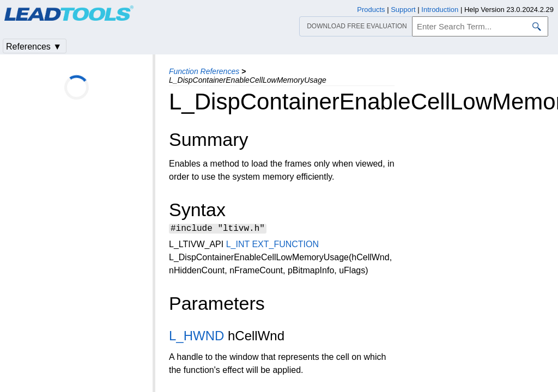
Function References (204, 71)
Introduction (440, 10)
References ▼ (34, 47)
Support (403, 10)
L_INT (238, 246)
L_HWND (196, 337)
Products (371, 10)
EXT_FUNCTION (285, 246)
